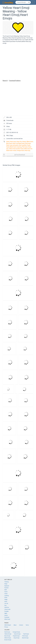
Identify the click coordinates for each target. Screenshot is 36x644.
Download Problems (15, 81)
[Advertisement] (17, 62)
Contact (21, 625)
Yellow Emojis (8, 634)
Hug (5, 605)
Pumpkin (7, 611)
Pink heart (25, 147)
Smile (6, 598)
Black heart (22, 143)
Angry (6, 584)
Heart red (15, 143)
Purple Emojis (16, 636)
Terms (27, 625)
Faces (6, 592)
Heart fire (19, 142)
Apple (6, 613)
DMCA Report (8, 625)
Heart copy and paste (12, 145)
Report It (5, 81)
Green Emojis (17, 634)
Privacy (6, 627)
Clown (6, 594)
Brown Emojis (8, 640)
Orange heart (20, 150)
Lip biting (7, 596)
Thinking (7, 582)
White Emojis (8, 638)
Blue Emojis (7, 636)
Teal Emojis (26, 634)
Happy (6, 600)
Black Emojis (25, 638)
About (15, 625)
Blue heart (9, 143)
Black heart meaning (16, 147)
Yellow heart (12, 149)
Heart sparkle (22, 145)
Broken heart (20, 149)
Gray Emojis (17, 638)
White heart (30, 142)
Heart (8, 142)
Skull (6, 590)
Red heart (28, 143)
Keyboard (7, 586)
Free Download (20, 155)
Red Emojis (7, 632)
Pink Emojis (25, 636)
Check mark (7, 609)
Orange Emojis (16, 632)
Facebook (7, 617)
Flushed (6, 588)
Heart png (27, 150)
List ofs (6, 604)
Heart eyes (13, 142)
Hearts (24, 142)
